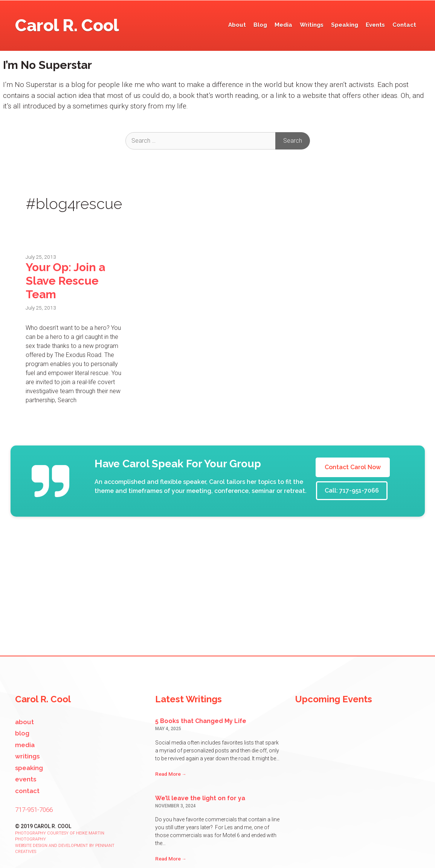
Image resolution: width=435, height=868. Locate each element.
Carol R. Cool (67, 25)
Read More (171, 774)
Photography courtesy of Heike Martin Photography (60, 836)
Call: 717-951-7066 (352, 490)
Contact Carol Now (353, 467)
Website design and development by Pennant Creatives (65, 849)
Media (283, 25)
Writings (312, 25)
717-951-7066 (34, 810)
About (237, 25)
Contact (404, 25)
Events (375, 25)
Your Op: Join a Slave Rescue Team (65, 281)
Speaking (345, 25)
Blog (260, 25)
